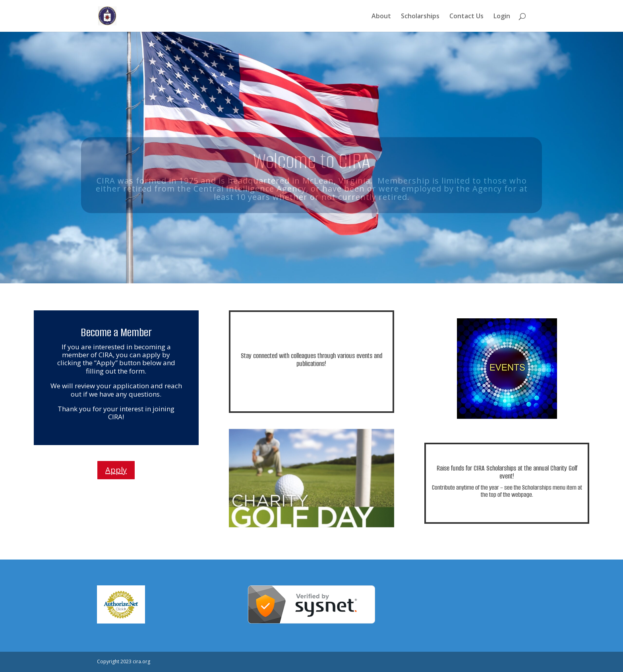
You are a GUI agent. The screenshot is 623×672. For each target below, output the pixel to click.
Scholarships (420, 17)
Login (502, 17)
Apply (116, 470)
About (381, 17)
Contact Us (466, 17)
